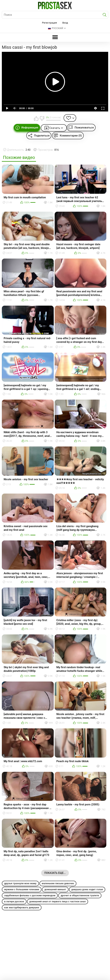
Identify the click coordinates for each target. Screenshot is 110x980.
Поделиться (42, 136)
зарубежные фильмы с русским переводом (30, 895)
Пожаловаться (84, 128)
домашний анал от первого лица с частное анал (58, 901)
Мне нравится (36, 118)
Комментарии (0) (71, 136)
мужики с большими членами (22, 889)
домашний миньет (55, 889)
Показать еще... (55, 873)
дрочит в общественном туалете (80, 895)
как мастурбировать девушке (22, 907)
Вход (65, 23)
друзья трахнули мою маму (20, 883)
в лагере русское (14, 901)
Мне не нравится (42, 118)
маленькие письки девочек (58, 883)
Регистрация (49, 23)
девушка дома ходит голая (87, 889)
